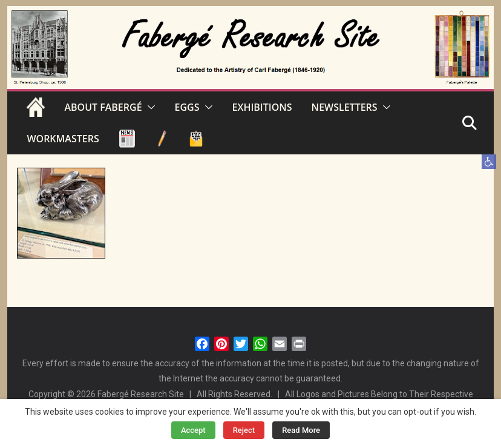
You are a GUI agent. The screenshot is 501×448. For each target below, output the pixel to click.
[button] (489, 162)
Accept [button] (193, 430)
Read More (301, 430)
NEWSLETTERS (345, 107)
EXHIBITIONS (262, 107)
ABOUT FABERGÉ (103, 107)
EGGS (187, 107)
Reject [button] (244, 430)
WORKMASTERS (63, 139)
